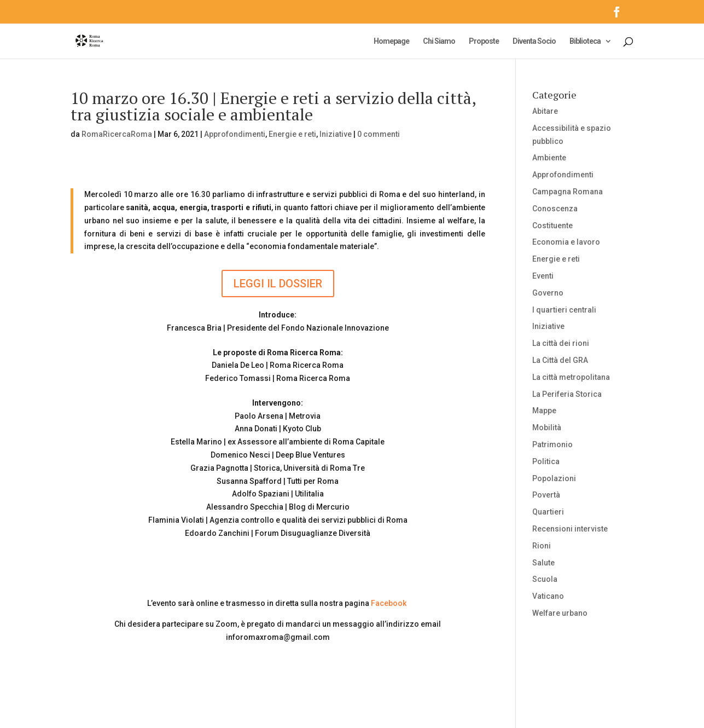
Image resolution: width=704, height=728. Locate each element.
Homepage (391, 41)
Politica (546, 461)
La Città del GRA (560, 360)
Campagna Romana (568, 192)
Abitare (545, 111)
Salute (543, 563)
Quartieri (548, 512)
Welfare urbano (560, 613)
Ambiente (549, 158)
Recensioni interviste (570, 529)
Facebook (389, 603)
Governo (548, 293)
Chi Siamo (439, 41)
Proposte (484, 41)
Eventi (543, 276)
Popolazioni (554, 478)
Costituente (552, 226)
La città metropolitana (571, 377)
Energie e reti (292, 134)
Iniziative (336, 134)
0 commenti (379, 134)
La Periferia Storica (567, 394)
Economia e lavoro (566, 242)
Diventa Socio (534, 41)
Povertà (546, 495)
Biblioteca (585, 41)
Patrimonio (552, 444)
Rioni (542, 546)
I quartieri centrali (564, 310)
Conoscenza (555, 209)
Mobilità (547, 427)
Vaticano (548, 596)
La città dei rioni (561, 343)
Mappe (544, 411)
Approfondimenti (235, 134)
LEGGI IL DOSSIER (278, 284)
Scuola (545, 579)
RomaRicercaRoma (117, 134)
